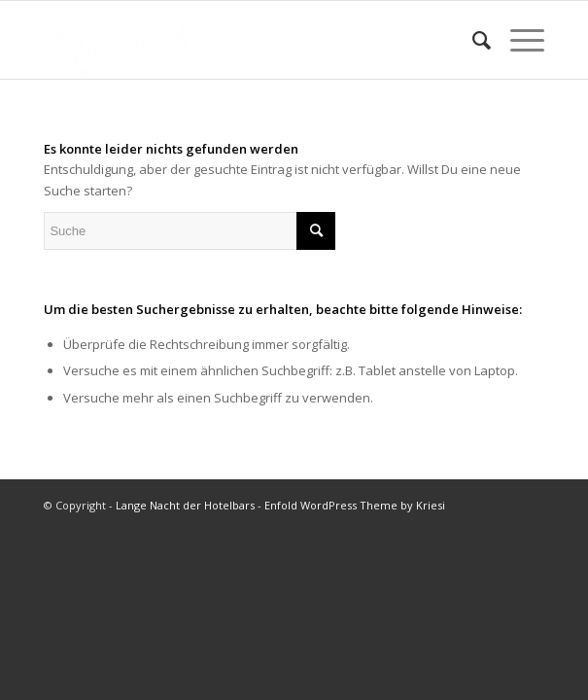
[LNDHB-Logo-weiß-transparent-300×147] (243, 40)
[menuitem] (472, 40)
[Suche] (472, 40)
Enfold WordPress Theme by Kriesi (355, 505)
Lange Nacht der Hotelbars (185, 505)
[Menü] (518, 40)
